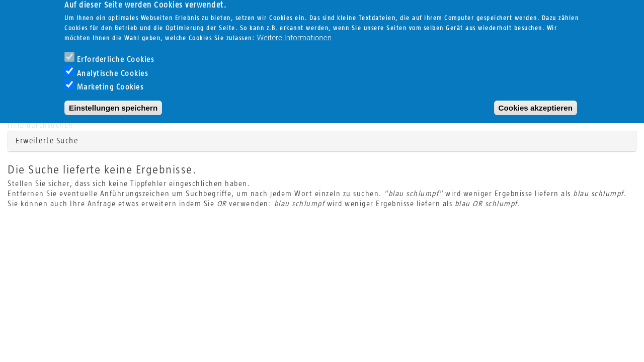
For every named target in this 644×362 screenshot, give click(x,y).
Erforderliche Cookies (116, 51)
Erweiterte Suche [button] (47, 141)
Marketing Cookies (110, 79)
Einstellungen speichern (113, 99)
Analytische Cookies (113, 65)
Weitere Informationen (295, 29)
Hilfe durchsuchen (41, 125)
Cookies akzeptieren (536, 99)
